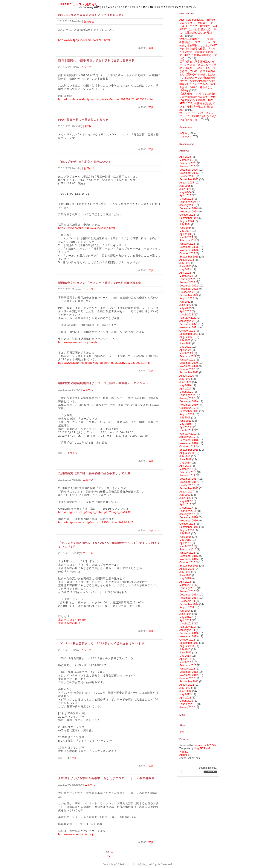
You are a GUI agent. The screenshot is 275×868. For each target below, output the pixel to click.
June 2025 (185, 189)
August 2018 (187, 453)
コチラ (74, 453)
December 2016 (189, 517)
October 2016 (187, 524)
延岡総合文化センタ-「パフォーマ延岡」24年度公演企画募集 (100, 283)
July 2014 (185, 611)
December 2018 (189, 440)
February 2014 (188, 627)
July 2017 (185, 495)
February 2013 (188, 665)
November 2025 (189, 173)
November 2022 (189, 289)
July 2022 (185, 302)
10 (123, 7)
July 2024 (185, 224)
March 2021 (186, 353)
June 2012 (185, 691)
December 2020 (189, 363)
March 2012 (186, 701)
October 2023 (187, 253)
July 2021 (185, 340)
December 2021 (189, 324)
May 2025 (185, 192)
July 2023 (185, 263)
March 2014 (186, 624)
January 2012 (187, 707)
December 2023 (189, 247)
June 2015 (185, 575)
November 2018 (189, 443)
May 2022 (185, 308)
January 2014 (187, 630)
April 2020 (185, 389)
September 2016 (189, 527)
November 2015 (189, 559)
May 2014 (185, 617)
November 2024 (189, 212)
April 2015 (185, 582)
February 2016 (188, 550)
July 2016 (185, 533)
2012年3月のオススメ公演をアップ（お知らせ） (91, 15)
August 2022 (187, 298)
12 (130, 7)
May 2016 (185, 540)
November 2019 (189, 405)
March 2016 (186, 546)
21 (162, 7)
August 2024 (187, 221)
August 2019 (187, 414)
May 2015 (185, 579)
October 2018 (187, 447)
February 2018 (188, 472)
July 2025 (185, 186)
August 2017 (187, 492)
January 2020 (187, 398)
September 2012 (189, 682)
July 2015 (185, 572)
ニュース (86, 67)
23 (169, 7)
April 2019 (185, 427)
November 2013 (189, 636)
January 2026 (187, 167)
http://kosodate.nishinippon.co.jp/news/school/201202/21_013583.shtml (106, 99)
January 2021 (187, 360)
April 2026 (185, 157)
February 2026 (188, 163)
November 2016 (189, 521)
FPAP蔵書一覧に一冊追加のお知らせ (83, 120)
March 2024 (186, 237)
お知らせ (89, 21)
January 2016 (187, 553)
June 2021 (185, 344)
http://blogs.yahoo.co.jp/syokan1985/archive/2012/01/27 (96, 523)
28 (187, 7)
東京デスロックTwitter (73, 620)
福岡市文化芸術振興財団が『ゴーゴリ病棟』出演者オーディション (103, 383)
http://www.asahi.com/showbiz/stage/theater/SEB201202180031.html (104, 363)
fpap (150, 48)
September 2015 (189, 566)
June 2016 (185, 537)
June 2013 (185, 653)
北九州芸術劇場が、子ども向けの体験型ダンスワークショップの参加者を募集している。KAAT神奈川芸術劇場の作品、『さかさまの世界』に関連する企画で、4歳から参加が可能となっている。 (198, 49)
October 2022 (187, 292)
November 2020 (189, 366)
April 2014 (185, 620)
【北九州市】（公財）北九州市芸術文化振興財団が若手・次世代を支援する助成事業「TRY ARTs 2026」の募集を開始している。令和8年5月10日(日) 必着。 (197, 102)
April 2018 (185, 466)
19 (155, 7)
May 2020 (185, 385)
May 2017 (185, 501)
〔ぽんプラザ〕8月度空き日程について (85, 162)
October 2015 (187, 562)
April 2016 (185, 543)
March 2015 (186, 585)
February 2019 (188, 434)
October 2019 (187, 408)
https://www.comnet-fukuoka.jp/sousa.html (87, 228)
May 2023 (185, 270)
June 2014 (185, 614)
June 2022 (185, 305)
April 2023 (185, 273)
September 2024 (189, 218)
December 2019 (189, 401)
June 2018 (185, 459)
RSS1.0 (184, 752)
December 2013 (189, 633)
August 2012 (187, 685)
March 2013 (186, 662)
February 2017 (188, 511)
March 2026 (186, 160)
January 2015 (187, 591)
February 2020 (188, 395)
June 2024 (185, 228)
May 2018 (185, 463)
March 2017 (186, 508)
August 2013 (187, 646)
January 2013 (187, 669)
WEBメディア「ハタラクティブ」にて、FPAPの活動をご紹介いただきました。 (198, 116)
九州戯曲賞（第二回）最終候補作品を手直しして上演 (94, 473)
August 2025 (187, 183)
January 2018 (187, 476)
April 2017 (185, 504)
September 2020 (189, 373)
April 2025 (185, 195)
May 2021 (185, 347)
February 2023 (188, 279)
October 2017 (187, 485)
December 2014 (189, 595)
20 (158, 7)
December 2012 (189, 672)
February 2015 (188, 588)
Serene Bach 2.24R (205, 745)
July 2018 (185, 456)
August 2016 (187, 530)
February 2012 (188, 704)
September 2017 (189, 488)
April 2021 (185, 350)
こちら (74, 758)
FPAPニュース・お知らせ (79, 4)
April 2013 (185, 659)
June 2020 (185, 382)
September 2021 (189, 334)
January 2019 (187, 437)
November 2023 (189, 250)
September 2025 (189, 179)
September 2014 (189, 604)
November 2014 (189, 598)
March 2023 (186, 276)
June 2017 (185, 498)
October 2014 (187, 601)
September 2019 (189, 411)
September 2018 (189, 450)
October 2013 (187, 640)
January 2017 (187, 514)
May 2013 (185, 656)
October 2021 (187, 331)
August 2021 (187, 337)
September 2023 (189, 257)
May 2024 (185, 231)
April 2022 (185, 311)
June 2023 (185, 266)
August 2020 (187, 376)
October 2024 (187, 215)
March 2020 (186, 392)
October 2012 (187, 678)
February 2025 (188, 202)
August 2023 (187, 260)
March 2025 (186, 199)
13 (133, 7)
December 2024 (189, 208)
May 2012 (185, 694)
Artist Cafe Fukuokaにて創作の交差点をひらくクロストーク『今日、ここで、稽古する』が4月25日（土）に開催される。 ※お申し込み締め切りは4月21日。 (198, 28)
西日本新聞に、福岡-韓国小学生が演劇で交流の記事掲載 (96, 61)
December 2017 (189, 479)
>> (194, 7)
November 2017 (189, 482)
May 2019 (185, 424)
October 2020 (187, 369)
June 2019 (185, 421)
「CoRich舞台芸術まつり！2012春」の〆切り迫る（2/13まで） (103, 644)
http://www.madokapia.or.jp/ (77, 834)
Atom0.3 (184, 755)
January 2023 (187, 282)
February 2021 (188, 356)
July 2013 (185, 649)
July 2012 (185, 688)
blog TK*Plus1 (202, 748)
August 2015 (187, 569)
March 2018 (186, 469)
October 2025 (187, 176)
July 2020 (185, 379)
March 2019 (186, 430)
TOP (110, 856)
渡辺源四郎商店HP (70, 623)
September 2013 (189, 643)
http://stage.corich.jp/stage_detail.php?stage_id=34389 (95, 512)
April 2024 (185, 234)
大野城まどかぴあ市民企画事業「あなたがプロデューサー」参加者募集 (106, 778)
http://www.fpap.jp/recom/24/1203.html (84, 40)
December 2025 (189, 170)
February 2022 (188, 318)
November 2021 (189, 327)
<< (81, 7)
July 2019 (185, 418)
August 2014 (187, 607)
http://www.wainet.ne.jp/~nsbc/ (79, 342)
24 (173, 7)
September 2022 (189, 295)
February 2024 (188, 241)
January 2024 (187, 244)
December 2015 (189, 556)
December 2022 (189, 286)
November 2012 (189, 675)
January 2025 (187, 205)
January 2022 (187, 321)
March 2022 (186, 315)
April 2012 (185, 698)
